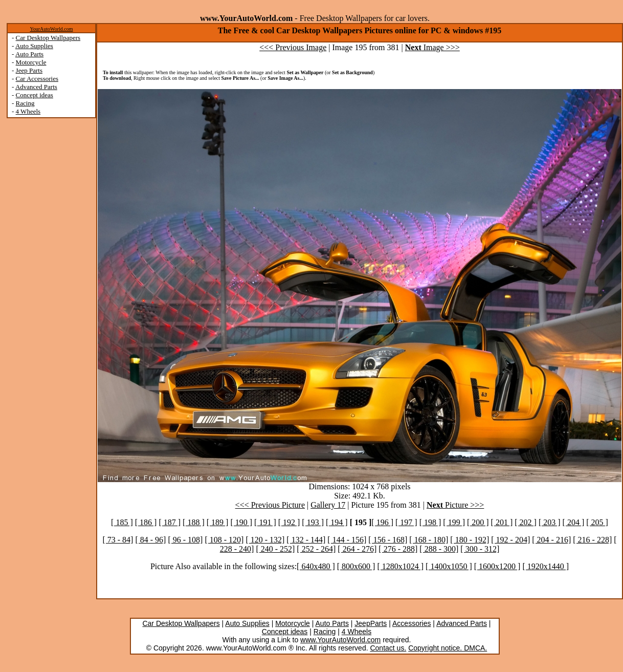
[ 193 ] (313, 522)
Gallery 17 (328, 505)
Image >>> (432, 47)
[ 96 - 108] (185, 540)
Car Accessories (37, 79)
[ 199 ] (454, 522)
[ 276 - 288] (398, 549)
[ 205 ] (597, 522)
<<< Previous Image (293, 47)
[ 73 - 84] (118, 540)
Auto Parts (29, 54)
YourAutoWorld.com (51, 29)
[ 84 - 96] (150, 540)
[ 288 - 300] (439, 549)
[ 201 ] (502, 522)
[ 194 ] (337, 522)
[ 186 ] (146, 522)
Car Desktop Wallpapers (48, 38)
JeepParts (371, 623)
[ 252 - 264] (316, 549)
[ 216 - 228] (592, 540)
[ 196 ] (382, 522)
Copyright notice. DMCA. (448, 648)
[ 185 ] (122, 522)
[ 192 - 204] (510, 540)
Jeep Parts (29, 70)
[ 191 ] (265, 522)
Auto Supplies (34, 46)
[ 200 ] (478, 522)
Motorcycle (31, 62)
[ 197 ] (406, 522)
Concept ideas (35, 95)
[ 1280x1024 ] (400, 566)
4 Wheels (28, 111)
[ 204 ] (574, 522)
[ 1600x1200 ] (497, 566)
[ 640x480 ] (316, 566)
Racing (25, 103)
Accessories (411, 623)
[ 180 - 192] (470, 540)
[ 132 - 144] (306, 540)
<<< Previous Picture (270, 505)
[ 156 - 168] (388, 540)
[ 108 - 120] (224, 540)
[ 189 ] (218, 522)
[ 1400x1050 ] (449, 566)
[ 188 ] (194, 522)
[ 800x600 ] (356, 566)
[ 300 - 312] (480, 549)
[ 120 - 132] (265, 540)
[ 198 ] (430, 522)
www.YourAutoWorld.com (340, 640)
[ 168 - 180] (429, 540)
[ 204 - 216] (551, 540)
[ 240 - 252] (275, 549)
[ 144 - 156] (347, 540)
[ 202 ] (526, 522)
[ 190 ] (241, 522)
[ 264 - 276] (357, 549)
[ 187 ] (170, 522)
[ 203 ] (550, 522)
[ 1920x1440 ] (546, 566)
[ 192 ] (289, 522)
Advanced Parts (36, 87)
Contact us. (388, 648)
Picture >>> (455, 505)
